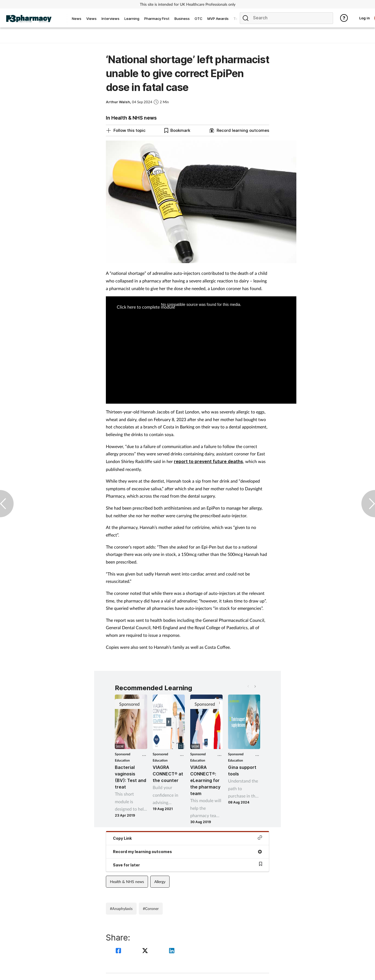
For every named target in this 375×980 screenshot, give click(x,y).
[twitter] (146, 951)
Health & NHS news (127, 882)
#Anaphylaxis (121, 909)
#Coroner (151, 909)
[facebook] (119, 951)
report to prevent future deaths (208, 461)
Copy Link (187, 838)
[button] (255, 686)
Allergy (160, 882)
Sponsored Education (123, 757)
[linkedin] (172, 951)
